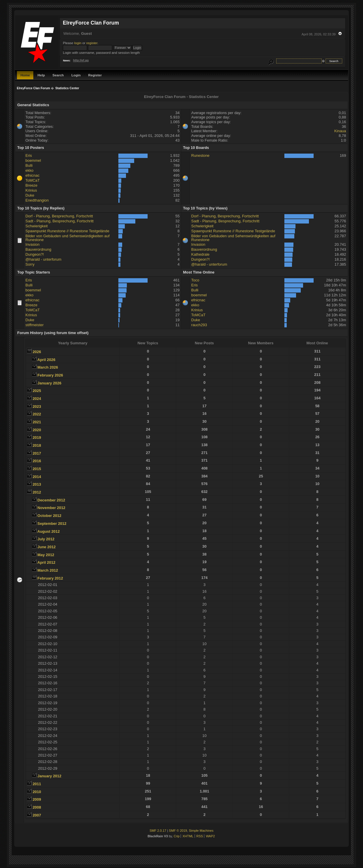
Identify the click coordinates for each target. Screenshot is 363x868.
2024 (37, 399)
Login (76, 75)
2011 (37, 784)
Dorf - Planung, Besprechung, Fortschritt (59, 216)
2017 (37, 453)
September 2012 (52, 524)
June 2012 (46, 547)
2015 (37, 469)
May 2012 (46, 555)
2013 (37, 484)
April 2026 (46, 360)
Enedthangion (37, 200)
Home (25, 75)
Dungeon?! (35, 254)
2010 (37, 792)
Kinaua (340, 131)
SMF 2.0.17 (158, 831)
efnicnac (32, 175)
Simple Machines (201, 831)
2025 (37, 391)
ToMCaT (33, 180)
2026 (37, 352)
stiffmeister (34, 325)
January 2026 (49, 383)
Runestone (200, 155)
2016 (37, 461)
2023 (37, 407)
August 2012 (49, 531)
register (92, 43)
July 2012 (46, 539)
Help (41, 75)
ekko (29, 170)
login (78, 43)
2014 (37, 477)
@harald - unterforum (43, 259)
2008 (37, 807)
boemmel (33, 160)
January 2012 (49, 776)
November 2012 (51, 508)
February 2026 (50, 375)
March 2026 (48, 367)
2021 (37, 422)
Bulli (29, 165)
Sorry (30, 264)
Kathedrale (200, 254)
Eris (29, 155)
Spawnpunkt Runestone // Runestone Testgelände (67, 231)
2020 (37, 430)
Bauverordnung (38, 249)
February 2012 (50, 578)
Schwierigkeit (37, 226)
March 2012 (48, 570)
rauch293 (199, 325)
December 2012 (51, 500)
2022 (37, 414)
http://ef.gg (81, 60)
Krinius (31, 190)
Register (95, 75)
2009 (37, 799)
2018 (37, 445)
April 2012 (46, 562)
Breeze (31, 185)
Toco (195, 280)
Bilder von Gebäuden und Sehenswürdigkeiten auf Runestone (68, 238)
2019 (37, 438)
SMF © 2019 (178, 831)
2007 (37, 815)
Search (58, 75)
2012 (37, 492)
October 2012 (49, 516)
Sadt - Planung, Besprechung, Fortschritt (59, 221)
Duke (30, 195)
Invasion (32, 244)
